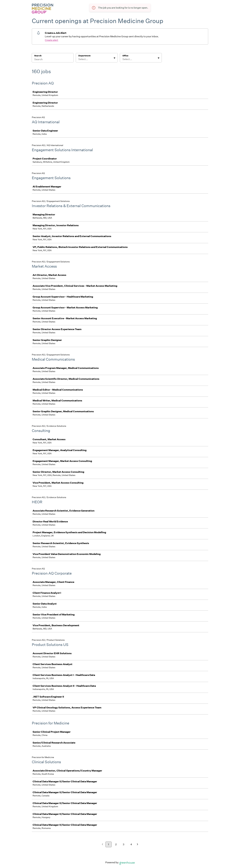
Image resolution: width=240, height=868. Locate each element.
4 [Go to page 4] (131, 844)
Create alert (52, 40)
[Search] (53, 60)
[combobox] (79, 59)
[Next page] (138, 845)
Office (125, 56)
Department (84, 56)
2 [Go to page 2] (116, 844)
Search (38, 56)
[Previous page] (102, 845)
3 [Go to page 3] (124, 844)
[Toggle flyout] (114, 58)
